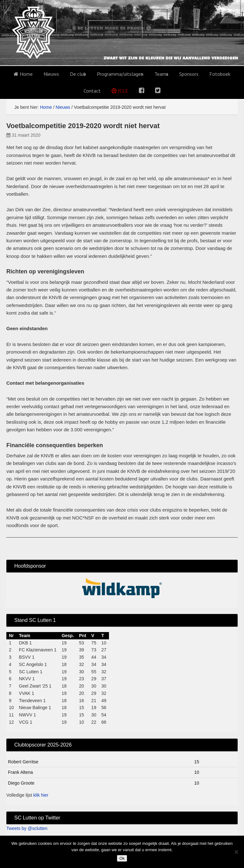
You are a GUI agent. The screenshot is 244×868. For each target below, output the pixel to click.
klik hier (41, 795)
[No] (236, 852)
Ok (122, 858)
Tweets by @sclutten (27, 828)
